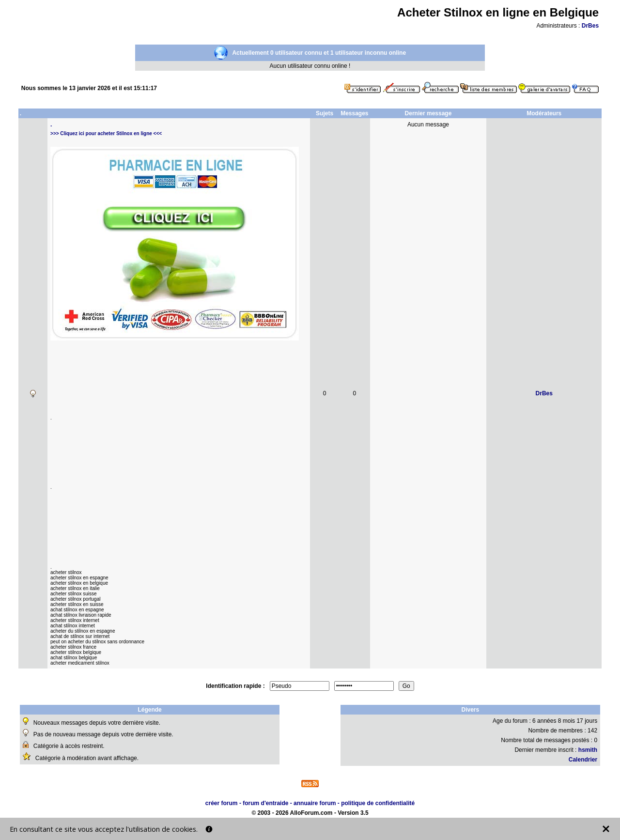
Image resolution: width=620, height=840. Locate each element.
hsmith (588, 750)
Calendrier (583, 760)
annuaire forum (315, 803)
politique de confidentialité (378, 803)
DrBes (590, 26)
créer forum (222, 803)
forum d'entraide (265, 803)
